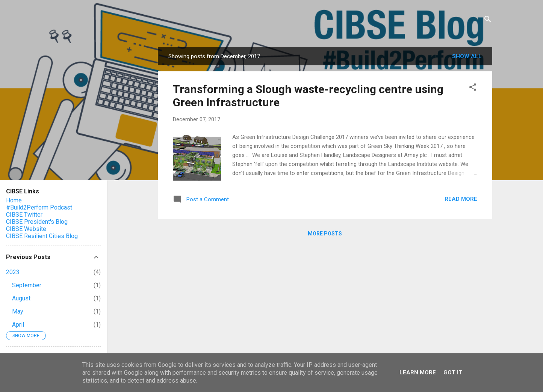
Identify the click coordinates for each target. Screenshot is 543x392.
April (18, 325)
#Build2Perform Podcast (39, 207)
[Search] (488, 20)
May (18, 311)
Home (14, 200)
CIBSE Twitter (24, 215)
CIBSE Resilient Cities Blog (42, 236)
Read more (461, 199)
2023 (13, 272)
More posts (325, 234)
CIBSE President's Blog (37, 222)
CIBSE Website (26, 229)
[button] (473, 88)
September (27, 285)
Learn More (418, 372)
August (21, 298)
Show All (467, 56)
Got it (453, 372)
